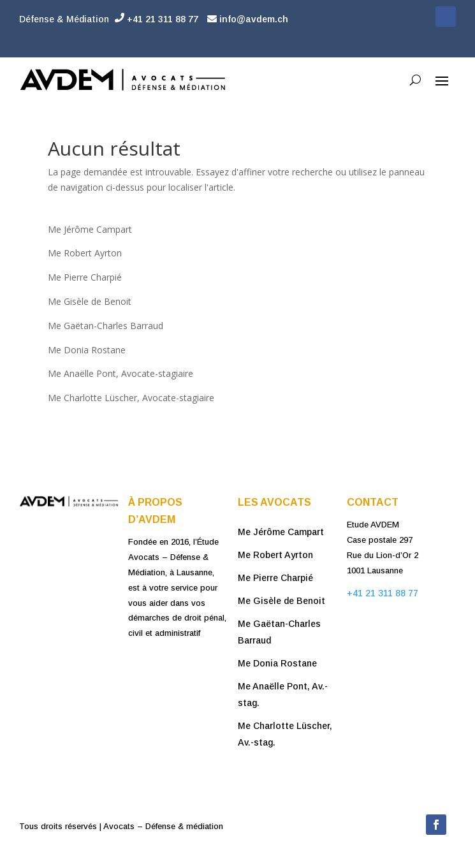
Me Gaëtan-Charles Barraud (106, 326)
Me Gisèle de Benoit (90, 301)
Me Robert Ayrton (85, 253)
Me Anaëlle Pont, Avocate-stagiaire (122, 373)
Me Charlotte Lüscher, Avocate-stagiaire (131, 398)
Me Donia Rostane (87, 350)
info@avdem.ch (248, 19)
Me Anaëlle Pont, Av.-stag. (283, 695)
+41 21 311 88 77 (157, 19)
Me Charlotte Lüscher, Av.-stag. (285, 734)
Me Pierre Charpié (85, 277)
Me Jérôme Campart (90, 229)
